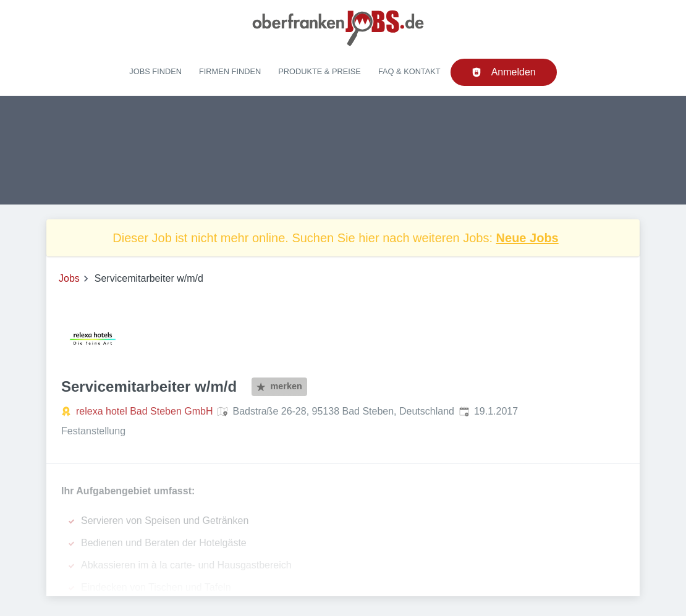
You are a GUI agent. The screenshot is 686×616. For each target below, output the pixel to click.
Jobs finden (155, 71)
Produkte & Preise (320, 71)
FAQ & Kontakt (409, 71)
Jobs (69, 278)
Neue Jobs (527, 238)
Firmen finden (230, 71)
